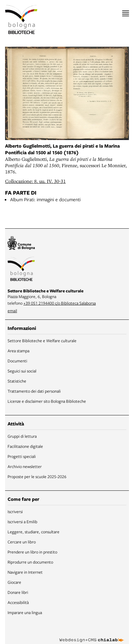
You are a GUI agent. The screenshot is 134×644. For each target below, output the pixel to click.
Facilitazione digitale (25, 446)
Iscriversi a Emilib (22, 522)
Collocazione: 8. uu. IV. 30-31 (35, 181)
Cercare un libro (22, 542)
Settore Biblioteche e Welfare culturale (42, 341)
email (12, 311)
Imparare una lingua (25, 612)
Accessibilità (18, 602)
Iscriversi (15, 512)
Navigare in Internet (25, 572)
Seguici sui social (22, 371)
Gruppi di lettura (22, 436)
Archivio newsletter (25, 466)
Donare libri (18, 592)
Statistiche (17, 381)
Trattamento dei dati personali (34, 391)
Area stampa (18, 351)
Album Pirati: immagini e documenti (45, 199)
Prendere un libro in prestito (32, 552)
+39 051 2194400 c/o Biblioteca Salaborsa (60, 303)
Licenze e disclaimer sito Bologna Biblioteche (47, 401)
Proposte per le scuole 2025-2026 (37, 477)
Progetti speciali (22, 456)
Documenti (17, 361)
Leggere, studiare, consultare (33, 532)
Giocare (14, 582)
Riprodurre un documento (30, 562)
